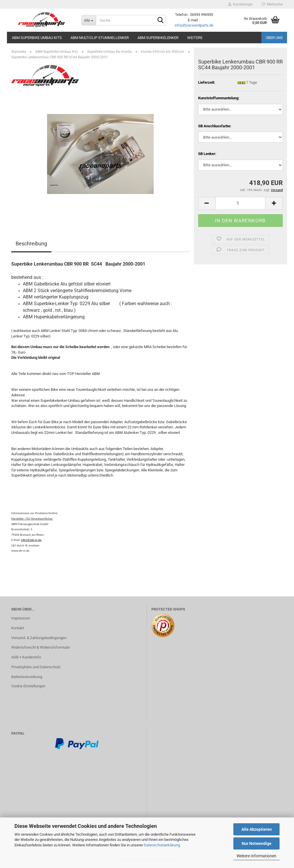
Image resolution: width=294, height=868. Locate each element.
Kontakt (18, 628)
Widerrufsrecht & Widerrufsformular (41, 647)
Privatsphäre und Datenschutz (36, 667)
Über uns (274, 38)
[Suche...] (89, 20)
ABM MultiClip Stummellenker (100, 38)
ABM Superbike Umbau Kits (37, 38)
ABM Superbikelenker (158, 38)
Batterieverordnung (27, 677)
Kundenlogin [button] (241, 4)
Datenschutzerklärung (162, 845)
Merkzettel (272, 4)
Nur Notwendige (257, 843)
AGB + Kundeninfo (26, 657)
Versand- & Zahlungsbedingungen (39, 638)
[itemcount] (240, 203)
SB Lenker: (207, 154)
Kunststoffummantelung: (219, 98)
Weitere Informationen (256, 856)
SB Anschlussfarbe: (215, 126)
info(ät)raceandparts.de (194, 25)
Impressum (21, 618)
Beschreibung (31, 243)
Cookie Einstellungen (28, 686)
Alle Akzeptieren (257, 829)
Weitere (195, 38)
